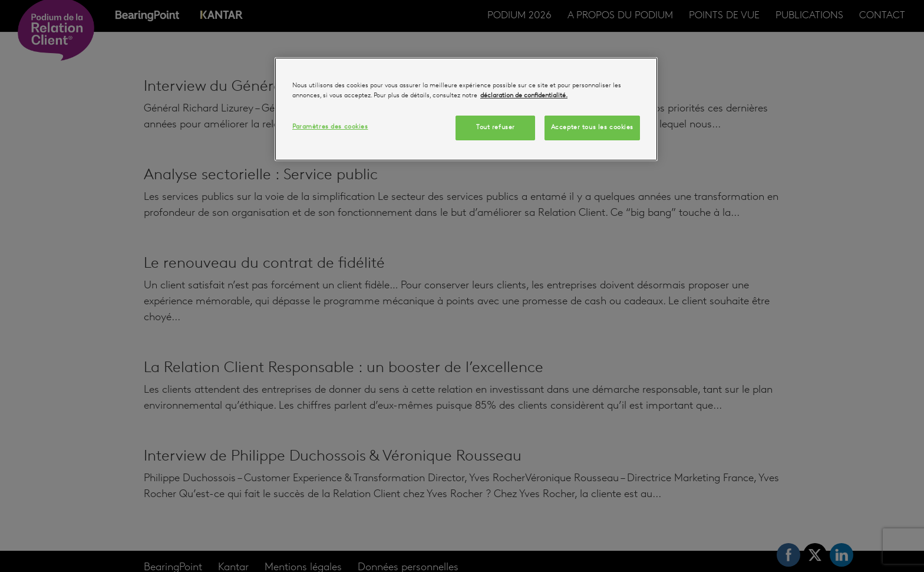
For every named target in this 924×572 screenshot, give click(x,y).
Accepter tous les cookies (592, 127)
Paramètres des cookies (330, 127)
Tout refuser (496, 127)
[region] (466, 109)
